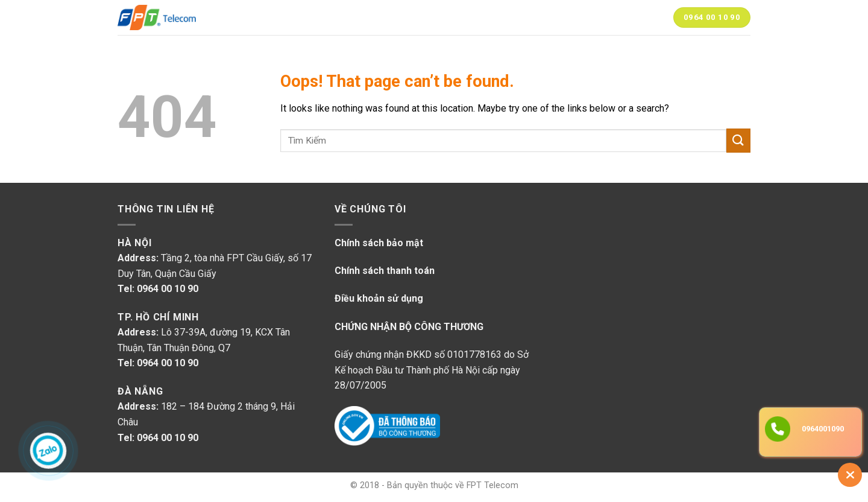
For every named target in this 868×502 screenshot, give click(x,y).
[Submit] (738, 140)
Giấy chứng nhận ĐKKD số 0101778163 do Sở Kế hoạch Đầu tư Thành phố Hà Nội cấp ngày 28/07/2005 (432, 370)
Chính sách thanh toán (385, 271)
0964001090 (823, 429)
